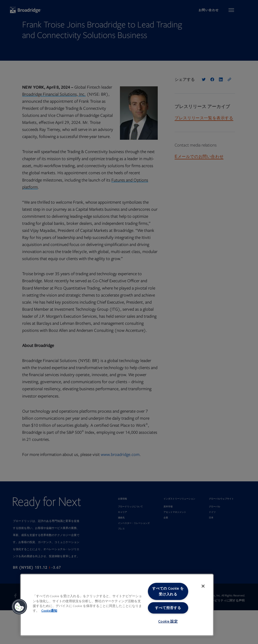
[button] (19, 607)
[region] (117, 605)
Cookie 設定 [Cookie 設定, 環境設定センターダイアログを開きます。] (168, 621)
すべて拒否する (168, 608)
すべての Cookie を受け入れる (168, 591)
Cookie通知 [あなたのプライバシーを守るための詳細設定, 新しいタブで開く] (49, 611)
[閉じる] (203, 586)
